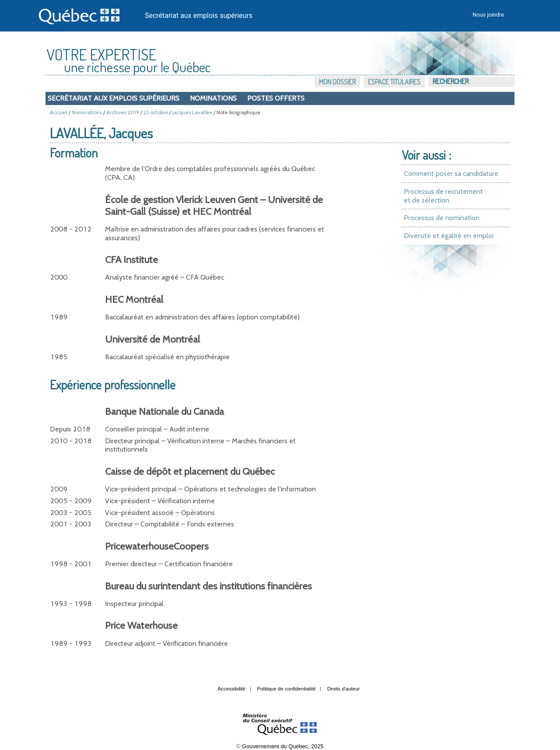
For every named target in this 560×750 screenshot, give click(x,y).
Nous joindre (488, 15)
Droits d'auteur (344, 689)
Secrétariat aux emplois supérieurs (199, 16)
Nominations (213, 98)
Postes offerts (276, 98)
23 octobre (156, 112)
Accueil (59, 112)
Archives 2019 (123, 112)
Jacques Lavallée (192, 112)
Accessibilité (232, 689)
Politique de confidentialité (287, 689)
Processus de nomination (442, 218)
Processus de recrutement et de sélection (443, 196)
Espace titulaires (394, 82)
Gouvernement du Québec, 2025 (283, 746)
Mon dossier (337, 82)
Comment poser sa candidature (451, 173)
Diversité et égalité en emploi (449, 236)
